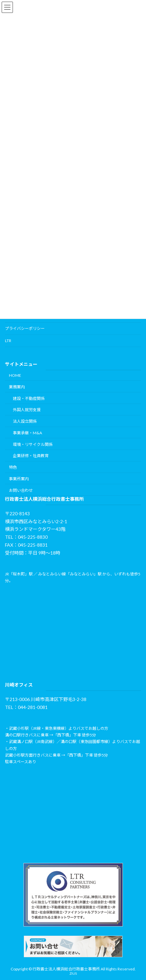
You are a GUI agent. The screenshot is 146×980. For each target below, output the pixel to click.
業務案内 (17, 387)
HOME (15, 375)
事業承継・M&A (27, 433)
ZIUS (73, 973)
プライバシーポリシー (25, 328)
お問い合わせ (21, 490)
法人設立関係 (25, 421)
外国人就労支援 (27, 410)
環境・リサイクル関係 (33, 444)
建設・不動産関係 (29, 398)
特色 (13, 467)
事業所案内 (19, 479)
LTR (8, 341)
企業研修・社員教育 (31, 456)
